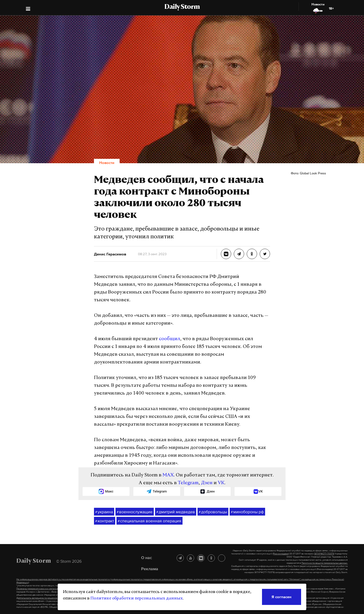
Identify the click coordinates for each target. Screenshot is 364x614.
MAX (168, 475)
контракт (105, 521)
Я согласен (282, 597)
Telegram (188, 483)
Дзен (207, 483)
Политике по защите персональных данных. (325, 563)
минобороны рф (247, 512)
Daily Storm (182, 7)
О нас (147, 558)
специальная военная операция (150, 521)
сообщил (170, 339)
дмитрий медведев (176, 512)
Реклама (150, 569)
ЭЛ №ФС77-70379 (324, 554)
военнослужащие (135, 512)
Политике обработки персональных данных (137, 598)
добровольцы (213, 512)
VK (221, 483)
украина (104, 512)
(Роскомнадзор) (281, 554)
